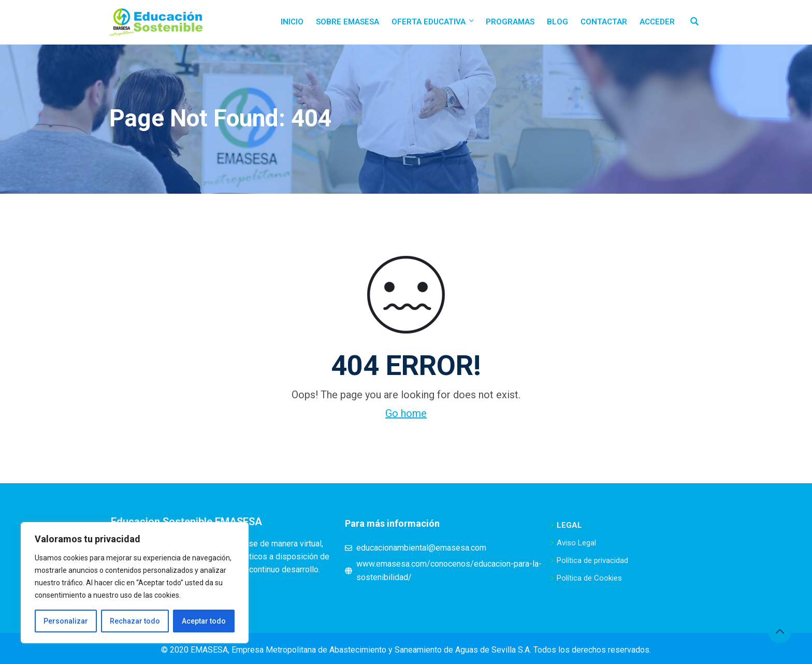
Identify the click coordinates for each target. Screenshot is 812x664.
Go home (406, 413)
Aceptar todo (204, 621)
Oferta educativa (433, 21)
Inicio (292, 22)
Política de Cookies (589, 578)
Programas (510, 22)
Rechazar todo (135, 621)
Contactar (604, 22)
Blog (557, 22)
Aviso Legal (576, 543)
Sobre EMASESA (347, 22)
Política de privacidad (592, 560)
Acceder (657, 22)
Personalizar (66, 621)
